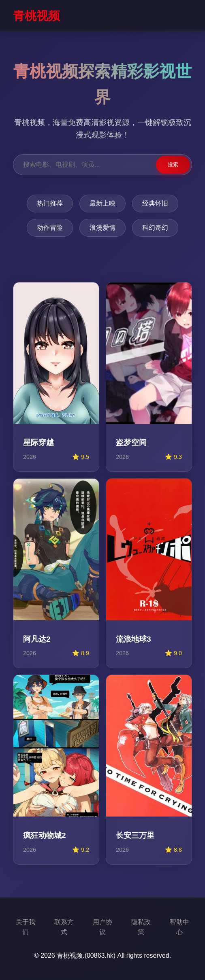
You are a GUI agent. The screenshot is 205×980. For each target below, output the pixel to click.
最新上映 (102, 203)
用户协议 (102, 927)
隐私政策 (141, 927)
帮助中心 (179, 927)
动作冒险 (50, 228)
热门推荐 (50, 203)
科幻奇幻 (155, 228)
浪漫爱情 (102, 228)
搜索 (173, 164)
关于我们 (26, 927)
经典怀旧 (155, 203)
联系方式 (64, 927)
